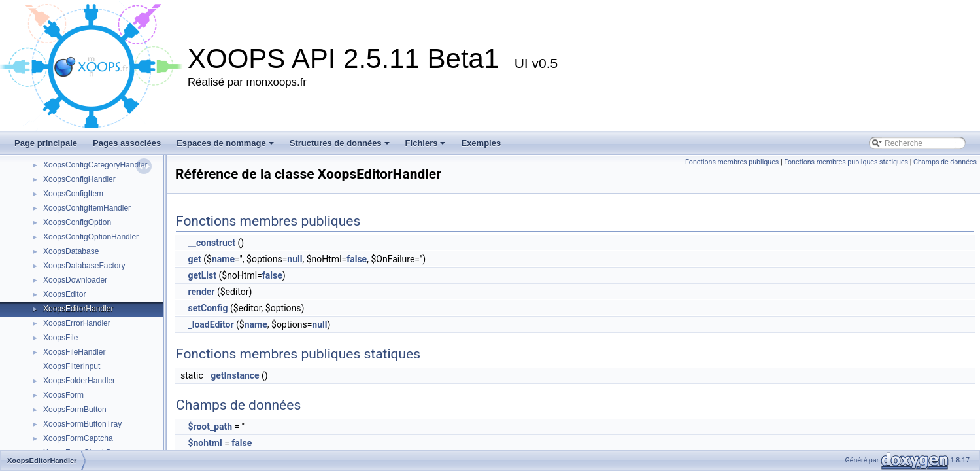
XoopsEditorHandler (78, 309)
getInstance (235, 375)
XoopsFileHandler (74, 352)
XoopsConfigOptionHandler (91, 237)
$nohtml (205, 443)
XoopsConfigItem (73, 194)
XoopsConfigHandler (79, 179)
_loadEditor (211, 324)
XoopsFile (60, 338)
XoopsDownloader (75, 280)
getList (202, 275)
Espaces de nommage (225, 143)
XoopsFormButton (75, 410)
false (357, 259)
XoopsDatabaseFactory (84, 266)
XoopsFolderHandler (79, 381)
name (223, 259)
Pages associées (127, 143)
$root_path (210, 427)
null (295, 259)
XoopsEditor (64, 294)
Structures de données (340, 143)
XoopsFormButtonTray (82, 424)
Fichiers (426, 143)
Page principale (46, 143)
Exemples (481, 143)
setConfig (208, 308)
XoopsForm (63, 395)
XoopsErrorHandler (77, 323)
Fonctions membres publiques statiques (846, 162)
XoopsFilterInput (72, 366)
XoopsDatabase (71, 251)
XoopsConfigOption (77, 222)
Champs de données (945, 162)
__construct (211, 243)
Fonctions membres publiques (732, 162)
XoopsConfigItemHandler (87, 208)
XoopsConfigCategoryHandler (95, 165)
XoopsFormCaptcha (78, 438)
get (194, 259)
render (201, 292)
